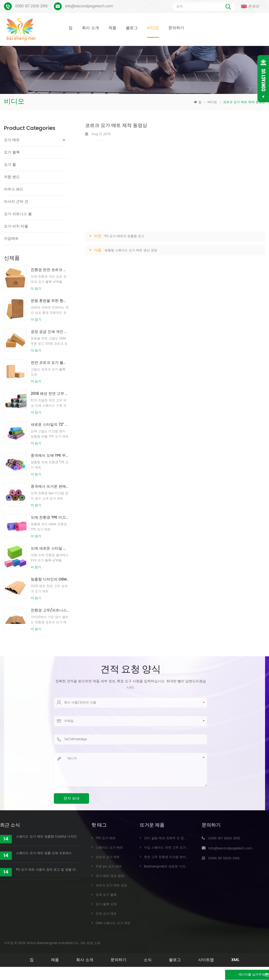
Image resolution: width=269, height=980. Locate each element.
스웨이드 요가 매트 (109, 848)
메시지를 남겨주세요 (240, 975)
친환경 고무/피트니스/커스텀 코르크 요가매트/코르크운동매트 (50, 610)
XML (135, 968)
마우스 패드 (14, 189)
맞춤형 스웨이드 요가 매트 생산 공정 (131, 250)
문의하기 (176, 28)
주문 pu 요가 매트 (109, 867)
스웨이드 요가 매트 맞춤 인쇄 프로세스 (44, 853)
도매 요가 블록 (106, 895)
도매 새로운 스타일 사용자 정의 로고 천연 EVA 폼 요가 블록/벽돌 (50, 548)
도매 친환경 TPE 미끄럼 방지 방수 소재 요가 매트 (50, 517)
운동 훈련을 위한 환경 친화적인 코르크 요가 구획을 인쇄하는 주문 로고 (50, 301)
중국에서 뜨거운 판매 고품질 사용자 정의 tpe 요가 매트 (50, 486)
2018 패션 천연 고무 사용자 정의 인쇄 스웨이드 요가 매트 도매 (50, 394)
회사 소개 (90, 28)
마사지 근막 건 (16, 202)
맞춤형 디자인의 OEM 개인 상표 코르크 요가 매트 (50, 579)
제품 (112, 28)
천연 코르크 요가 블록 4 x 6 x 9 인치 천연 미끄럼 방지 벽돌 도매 (50, 363)
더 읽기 (36, 289)
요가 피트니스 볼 (18, 214)
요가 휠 (10, 165)
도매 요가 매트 (106, 914)
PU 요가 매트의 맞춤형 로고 (124, 236)
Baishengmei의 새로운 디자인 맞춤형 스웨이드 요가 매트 (186, 867)
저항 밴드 (12, 177)
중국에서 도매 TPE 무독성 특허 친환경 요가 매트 (50, 456)
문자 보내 (71, 798)
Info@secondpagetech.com (89, 6)
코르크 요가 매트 (108, 857)
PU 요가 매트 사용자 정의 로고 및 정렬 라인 (47, 870)
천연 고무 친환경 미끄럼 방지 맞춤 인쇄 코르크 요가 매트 (185, 857)
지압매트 (11, 239)
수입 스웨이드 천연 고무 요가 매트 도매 (172, 848)
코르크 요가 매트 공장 (111, 885)
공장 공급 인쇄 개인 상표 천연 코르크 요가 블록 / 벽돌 (50, 332)
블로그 (132, 28)
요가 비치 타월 (16, 226)
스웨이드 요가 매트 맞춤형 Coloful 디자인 (46, 837)
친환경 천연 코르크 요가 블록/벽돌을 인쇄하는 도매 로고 (50, 270)
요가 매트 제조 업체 (110, 876)
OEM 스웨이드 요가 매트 (113, 923)
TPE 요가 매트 (106, 838)
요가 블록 (12, 152)
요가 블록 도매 (106, 904)
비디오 (153, 28)
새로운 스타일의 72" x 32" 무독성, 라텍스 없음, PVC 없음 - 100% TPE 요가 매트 (50, 425)
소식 (165, 960)
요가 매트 (12, 140)
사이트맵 (234, 960)
